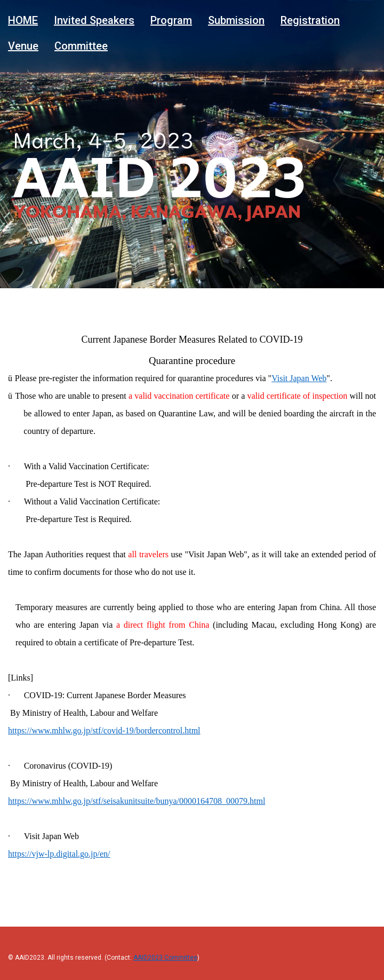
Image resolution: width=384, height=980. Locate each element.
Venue (23, 45)
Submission (236, 20)
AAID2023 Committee (165, 958)
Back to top (357, 944)
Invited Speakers (94, 20)
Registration (310, 20)
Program (171, 20)
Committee (81, 45)
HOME (23, 20)
